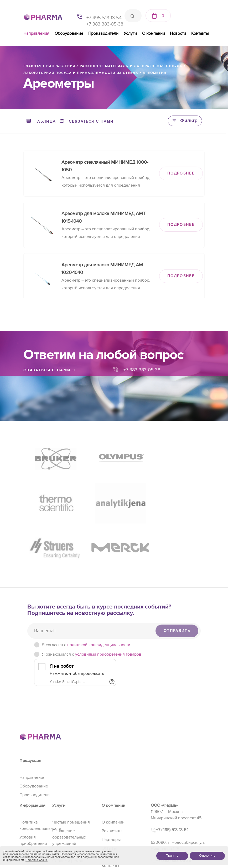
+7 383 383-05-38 (105, 24)
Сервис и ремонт (69, 810)
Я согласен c (86, 593)
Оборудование (69, 33)
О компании (154, 33)
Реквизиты (112, 780)
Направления (36, 33)
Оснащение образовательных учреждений (69, 786)
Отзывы (109, 797)
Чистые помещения (71, 771)
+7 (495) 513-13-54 (172, 779)
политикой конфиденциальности (99, 593)
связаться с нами (50, 370)
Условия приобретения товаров (33, 792)
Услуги (130, 33)
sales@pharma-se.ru (174, 821)
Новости (178, 33)
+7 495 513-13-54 (104, 18)
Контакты (200, 33)
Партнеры (111, 788)
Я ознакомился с (92, 603)
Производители (103, 33)
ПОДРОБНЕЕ (181, 173)
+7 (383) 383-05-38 (173, 809)
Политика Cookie (37, 860)
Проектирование (68, 818)
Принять (172, 856)
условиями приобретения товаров (108, 603)
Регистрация (64, 801)
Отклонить (207, 856)
